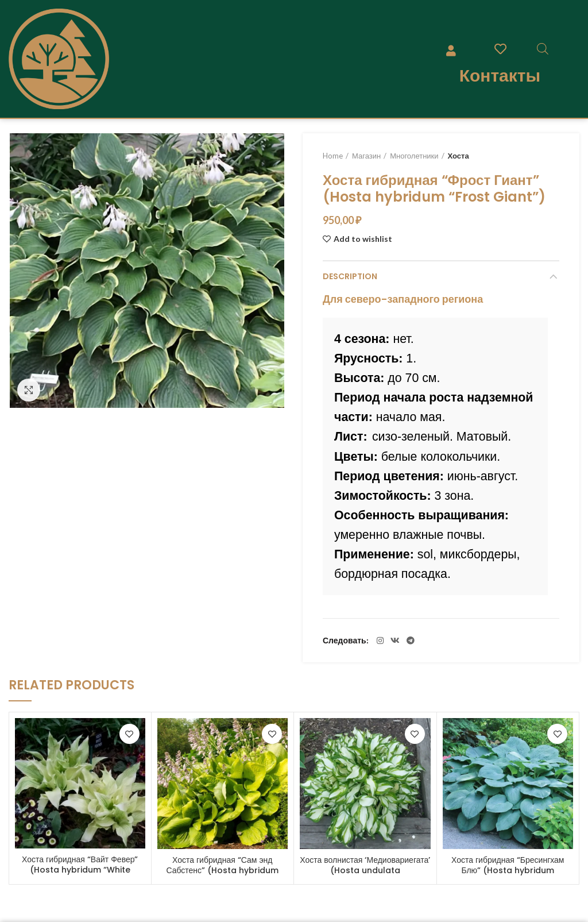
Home (333, 156)
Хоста (459, 156)
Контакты (500, 75)
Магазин (366, 156)
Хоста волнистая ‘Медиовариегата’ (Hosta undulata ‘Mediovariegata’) (365, 870)
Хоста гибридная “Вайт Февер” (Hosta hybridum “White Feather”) (80, 870)
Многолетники (414, 156)
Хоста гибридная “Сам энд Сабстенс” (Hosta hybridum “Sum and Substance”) (222, 870)
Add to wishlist (363, 239)
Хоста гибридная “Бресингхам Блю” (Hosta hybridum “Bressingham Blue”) (508, 870)
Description (350, 276)
